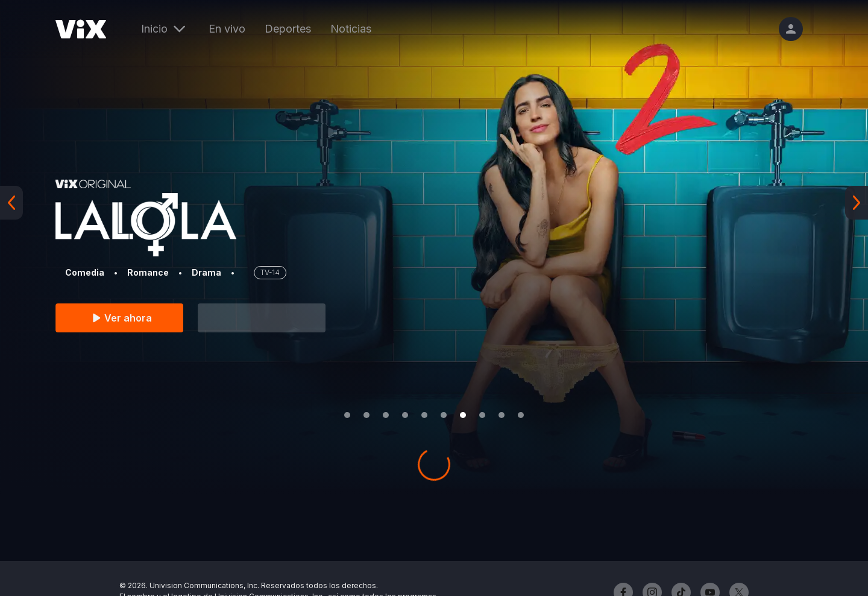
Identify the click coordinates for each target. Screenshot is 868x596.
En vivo (227, 29)
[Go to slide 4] (405, 415)
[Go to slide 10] (521, 415)
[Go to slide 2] (366, 415)
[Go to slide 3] (386, 415)
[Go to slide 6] (444, 415)
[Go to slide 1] (347, 415)
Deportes (288, 29)
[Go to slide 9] (502, 415)
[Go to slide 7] (463, 415)
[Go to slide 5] (424, 415)
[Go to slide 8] (482, 415)
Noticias (351, 29)
